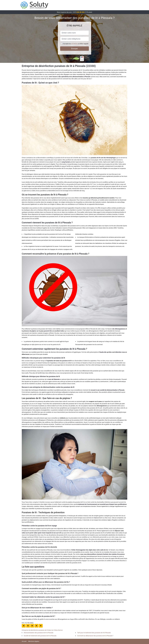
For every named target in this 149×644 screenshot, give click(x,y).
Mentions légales (34, 641)
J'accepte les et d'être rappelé (75, 44)
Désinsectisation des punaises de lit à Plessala (39, 633)
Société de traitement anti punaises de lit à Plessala (40, 636)
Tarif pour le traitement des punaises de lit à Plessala (94, 633)
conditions (74, 44)
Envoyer (74, 49)
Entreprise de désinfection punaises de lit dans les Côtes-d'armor (42, 630)
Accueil (24, 641)
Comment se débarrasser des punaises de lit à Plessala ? (95, 636)
